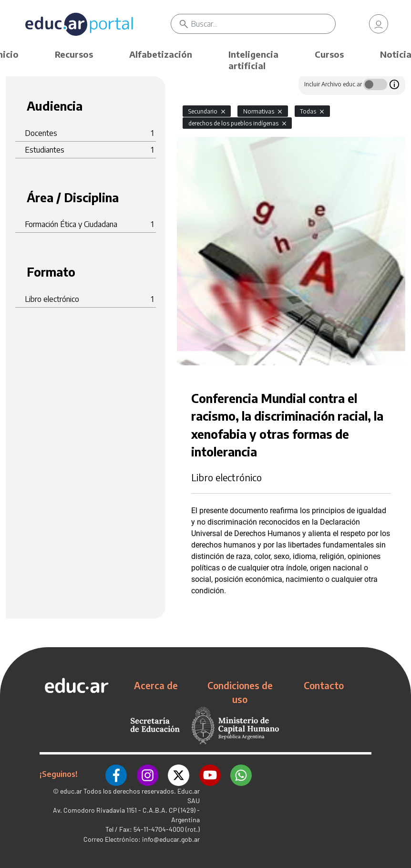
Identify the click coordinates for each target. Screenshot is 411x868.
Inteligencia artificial (253, 60)
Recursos (74, 54)
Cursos (329, 54)
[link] (379, 24)
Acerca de (156, 685)
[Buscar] (263, 24)
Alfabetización (161, 54)
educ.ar (71, 791)
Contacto (324, 685)
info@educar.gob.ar (171, 839)
